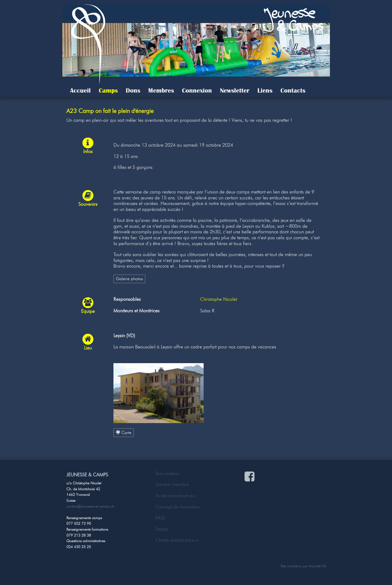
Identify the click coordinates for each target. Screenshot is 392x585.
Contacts (293, 90)
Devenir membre (172, 484)
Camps (108, 90)
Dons (133, 90)
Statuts (162, 529)
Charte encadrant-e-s (177, 540)
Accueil (80, 90)
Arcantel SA (317, 566)
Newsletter (235, 90)
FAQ (160, 518)
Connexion (197, 90)
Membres (161, 90)
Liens (265, 90)
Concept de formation (177, 507)
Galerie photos (129, 279)
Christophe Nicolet (219, 299)
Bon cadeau (168, 473)
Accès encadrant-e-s (176, 496)
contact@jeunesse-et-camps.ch (90, 506)
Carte (124, 432)
